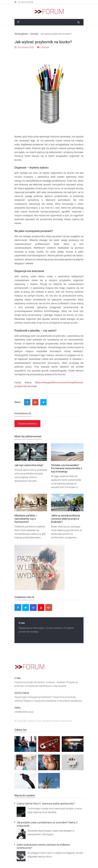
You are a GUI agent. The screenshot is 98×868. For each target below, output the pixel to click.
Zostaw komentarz (27, 424)
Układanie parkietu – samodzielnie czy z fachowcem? (26, 519)
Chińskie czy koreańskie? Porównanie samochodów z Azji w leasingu (67, 468)
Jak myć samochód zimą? (29, 465)
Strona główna (21, 34)
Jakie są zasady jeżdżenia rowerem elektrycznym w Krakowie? (65, 519)
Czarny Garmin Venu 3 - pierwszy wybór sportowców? (46, 804)
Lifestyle (34, 34)
